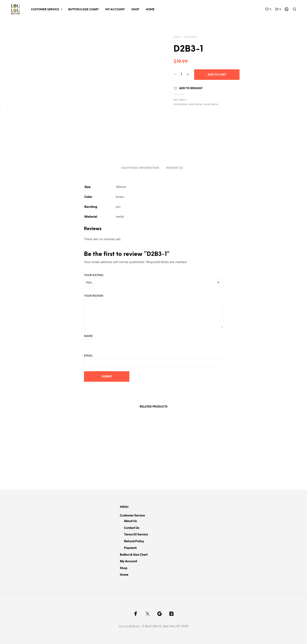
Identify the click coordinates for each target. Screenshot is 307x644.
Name (89, 336)
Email (89, 356)
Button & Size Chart (83, 10)
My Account (115, 10)
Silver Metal (211, 105)
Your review (94, 296)
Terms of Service (136, 534)
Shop (135, 10)
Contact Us (132, 528)
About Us (130, 521)
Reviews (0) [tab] (174, 168)
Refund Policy (134, 541)
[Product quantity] (181, 74)
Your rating (94, 275)
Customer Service (45, 10)
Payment (130, 548)
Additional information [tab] (140, 168)
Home (150, 10)
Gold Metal (191, 37)
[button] (268, 9)
